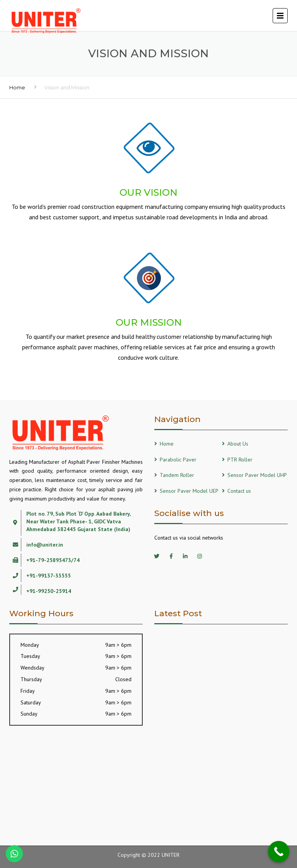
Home (17, 87)
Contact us (239, 491)
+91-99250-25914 (49, 591)
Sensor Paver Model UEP (189, 491)
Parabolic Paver (178, 460)
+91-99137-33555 (49, 576)
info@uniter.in (45, 545)
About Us (238, 444)
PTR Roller (240, 460)
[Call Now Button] (279, 852)
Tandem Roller (177, 475)
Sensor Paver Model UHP (257, 475)
